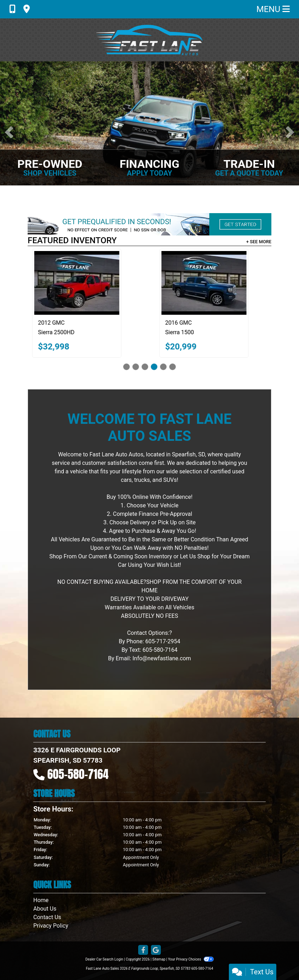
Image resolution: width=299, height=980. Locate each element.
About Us (45, 909)
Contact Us (47, 917)
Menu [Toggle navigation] (273, 9)
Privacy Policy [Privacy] (51, 926)
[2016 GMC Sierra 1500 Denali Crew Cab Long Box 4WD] (213, 283)
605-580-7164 (78, 774)
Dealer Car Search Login (104, 959)
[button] (9, 132)
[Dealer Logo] (149, 40)
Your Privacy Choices (191, 959)
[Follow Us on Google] (156, 950)
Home (41, 900)
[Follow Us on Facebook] (143, 950)
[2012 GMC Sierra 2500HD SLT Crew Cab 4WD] (86, 283)
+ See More (259, 242)
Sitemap (159, 959)
